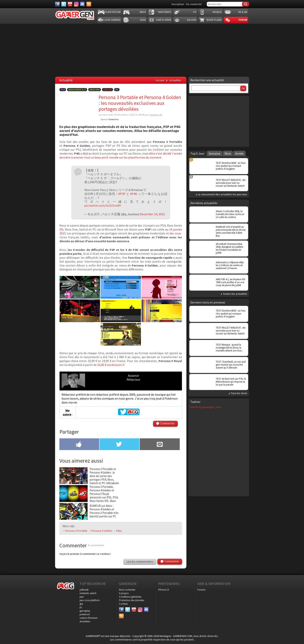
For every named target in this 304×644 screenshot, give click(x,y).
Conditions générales (130, 597)
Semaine (215, 153)
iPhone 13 (163, 590)
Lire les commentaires (140, 562)
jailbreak (84, 590)
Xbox (143, 12)
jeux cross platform (90, 600)
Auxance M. (156, 115)
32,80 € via (104, 365)
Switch (108, 90)
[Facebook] (57, 4)
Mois (228, 153)
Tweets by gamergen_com (205, 407)
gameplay (85, 611)
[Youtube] (70, 4)
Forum (243, 20)
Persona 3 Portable (76, 531)
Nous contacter (127, 590)
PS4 (63, 90)
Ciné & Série (163, 20)
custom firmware (88, 618)
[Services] (89, 4)
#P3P (122, 194)
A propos (124, 593)
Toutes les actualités (235, 294)
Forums (201, 590)
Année (239, 153)
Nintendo (165, 12)
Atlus (152, 153)
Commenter (167, 423)
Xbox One (95, 90)
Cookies (123, 604)
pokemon (85, 614)
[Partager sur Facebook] (79, 445)
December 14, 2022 (152, 214)
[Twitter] (64, 4)
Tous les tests (239, 393)
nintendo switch (88, 593)
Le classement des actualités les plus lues (222, 194)
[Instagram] (76, 4)
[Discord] (83, 4)
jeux (82, 597)
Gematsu (113, 119)
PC (195, 12)
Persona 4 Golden (102, 531)
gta (81, 604)
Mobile (217, 12)
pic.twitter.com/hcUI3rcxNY (103, 205)
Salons (192, 20)
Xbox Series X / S (77, 90)
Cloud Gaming (111, 20)
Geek (143, 20)
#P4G (134, 194)
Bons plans (214, 20)
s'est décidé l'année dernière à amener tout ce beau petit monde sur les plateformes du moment (121, 155)
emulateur (85, 621)
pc (81, 607)
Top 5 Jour (197, 153)
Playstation (113, 12)
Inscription (178, 4)
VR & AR (243, 12)
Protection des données (132, 600)
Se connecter (194, 4)
